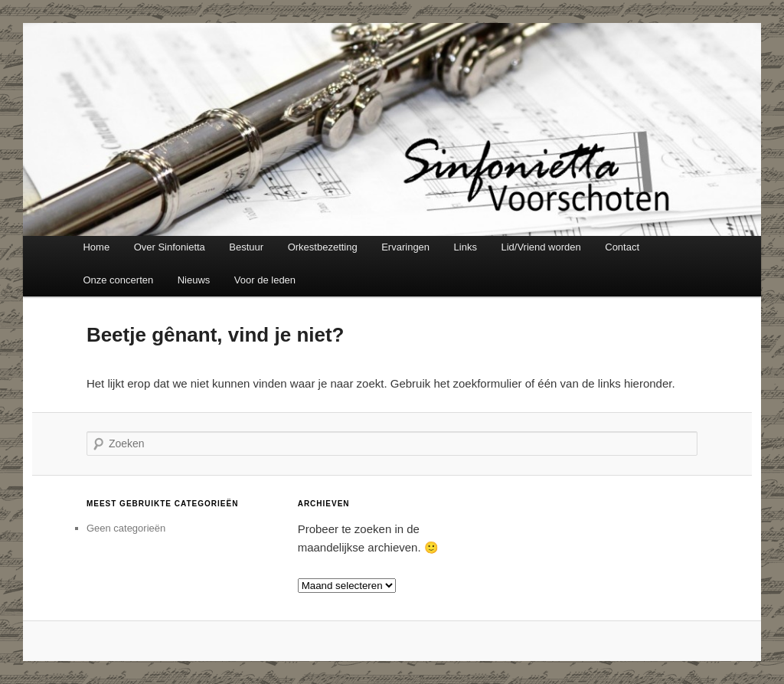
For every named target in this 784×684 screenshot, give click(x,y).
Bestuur (246, 247)
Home (96, 247)
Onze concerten (118, 280)
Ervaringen (405, 247)
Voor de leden (265, 280)
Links (465, 247)
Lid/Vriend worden (541, 247)
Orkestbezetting (323, 247)
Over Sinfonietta (170, 247)
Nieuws (194, 280)
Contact (622, 247)
